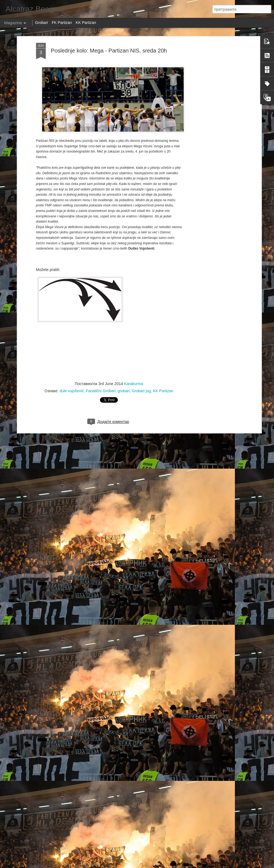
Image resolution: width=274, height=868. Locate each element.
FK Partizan (62, 23)
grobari (124, 381)
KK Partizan (163, 381)
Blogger (215, 865)
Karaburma (133, 374)
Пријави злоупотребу (237, 865)
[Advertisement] (212, 120)
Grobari (41, 23)
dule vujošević (72, 381)
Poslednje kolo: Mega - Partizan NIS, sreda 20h (109, 41)
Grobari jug (141, 381)
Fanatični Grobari (101, 381)
